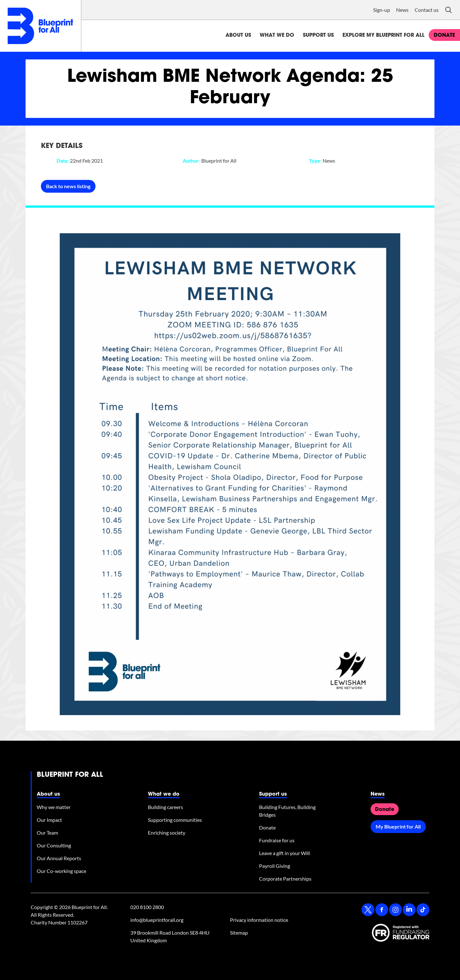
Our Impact (49, 820)
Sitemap (239, 933)
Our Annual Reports (59, 858)
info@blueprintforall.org (157, 920)
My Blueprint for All (398, 826)
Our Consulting (54, 845)
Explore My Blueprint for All (383, 35)
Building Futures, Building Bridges (287, 811)
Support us (318, 35)
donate (444, 35)
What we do (277, 35)
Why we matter (54, 807)
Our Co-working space (61, 871)
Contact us (427, 10)
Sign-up (382, 10)
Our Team (47, 833)
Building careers (165, 807)
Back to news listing (68, 186)
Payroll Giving (275, 866)
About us (238, 35)
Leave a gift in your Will (284, 853)
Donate (267, 827)
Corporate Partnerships (285, 879)
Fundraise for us (277, 840)
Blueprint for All (70, 775)
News (402, 10)
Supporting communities (175, 820)
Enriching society (167, 833)
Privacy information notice (259, 920)
